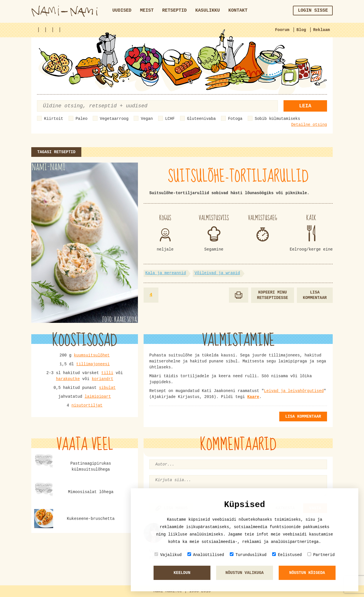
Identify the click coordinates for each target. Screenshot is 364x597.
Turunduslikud (248, 555)
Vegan (147, 119)
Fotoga (235, 119)
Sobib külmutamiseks (278, 119)
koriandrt (103, 379)
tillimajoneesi (93, 364)
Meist (147, 11)
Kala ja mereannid (166, 273)
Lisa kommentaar (315, 295)
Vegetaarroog (114, 119)
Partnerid (321, 555)
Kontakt (238, 11)
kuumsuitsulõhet (92, 355)
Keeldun (182, 573)
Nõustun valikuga (245, 573)
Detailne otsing (309, 125)
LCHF (170, 119)
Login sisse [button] (313, 11)
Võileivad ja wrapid (217, 273)
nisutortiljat (87, 405)
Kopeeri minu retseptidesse (273, 295)
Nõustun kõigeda (307, 573)
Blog (301, 30)
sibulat (107, 388)
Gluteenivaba (201, 119)
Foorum (282, 30)
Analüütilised (206, 555)
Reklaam (321, 30)
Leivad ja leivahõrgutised (294, 391)
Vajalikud (168, 555)
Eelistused (287, 555)
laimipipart (98, 397)
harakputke (68, 379)
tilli (107, 373)
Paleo (82, 119)
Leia (305, 106)
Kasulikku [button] (208, 11)
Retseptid (174, 11)
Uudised (122, 11)
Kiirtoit (54, 119)
